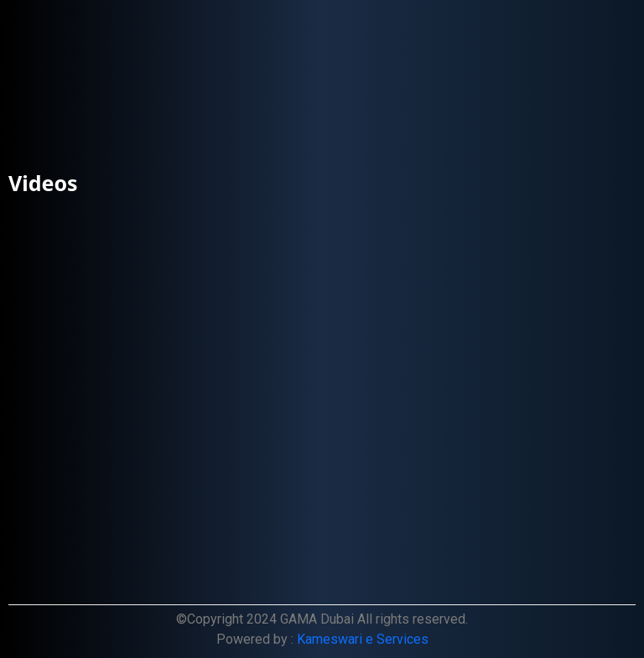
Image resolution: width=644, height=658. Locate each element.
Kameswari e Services (363, 639)
